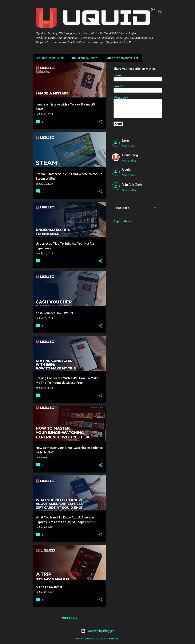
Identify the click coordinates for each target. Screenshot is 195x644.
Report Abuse (122, 221)
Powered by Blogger (97, 631)
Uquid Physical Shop (49, 58)
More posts (70, 618)
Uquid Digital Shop (84, 58)
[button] (101, 122)
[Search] (160, 12)
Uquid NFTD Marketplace (121, 58)
